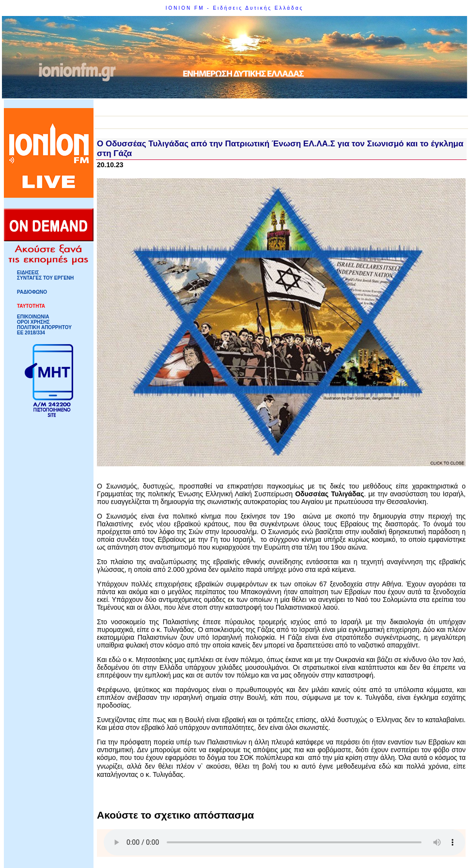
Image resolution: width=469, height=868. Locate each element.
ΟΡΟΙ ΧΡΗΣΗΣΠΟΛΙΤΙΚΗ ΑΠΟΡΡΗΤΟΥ (44, 325)
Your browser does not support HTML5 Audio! (284, 842)
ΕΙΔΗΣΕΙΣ (28, 273)
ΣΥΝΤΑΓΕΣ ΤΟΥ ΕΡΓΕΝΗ (45, 278)
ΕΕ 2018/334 (31, 333)
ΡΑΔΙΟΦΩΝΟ (32, 292)
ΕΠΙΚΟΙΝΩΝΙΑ (33, 317)
